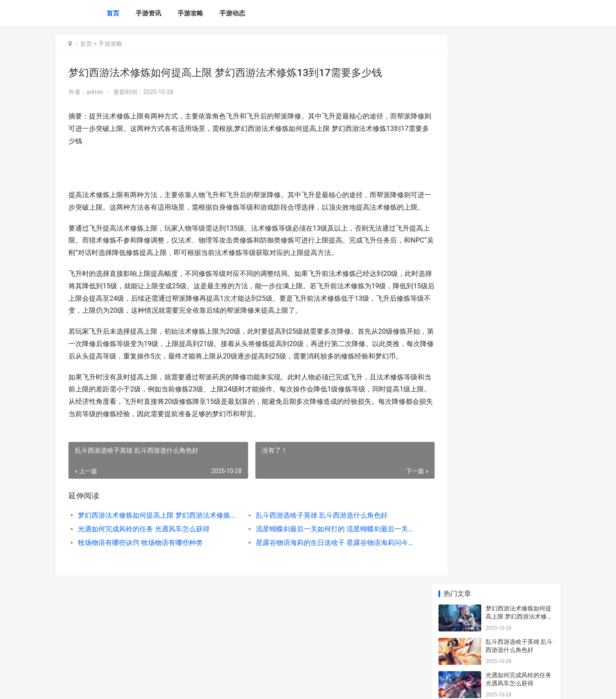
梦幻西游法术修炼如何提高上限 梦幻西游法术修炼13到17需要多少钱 (153, 540)
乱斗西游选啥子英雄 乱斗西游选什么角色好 (310, 540)
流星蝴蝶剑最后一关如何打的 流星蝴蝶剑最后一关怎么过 (318, 553)
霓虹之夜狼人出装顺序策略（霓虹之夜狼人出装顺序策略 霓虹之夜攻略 (518, 593)
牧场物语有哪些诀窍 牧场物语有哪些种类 (140, 567)
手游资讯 (148, 13)
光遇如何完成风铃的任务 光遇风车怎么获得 (144, 553)
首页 (113, 13)
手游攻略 (190, 13)
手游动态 (232, 13)
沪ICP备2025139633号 (172, 685)
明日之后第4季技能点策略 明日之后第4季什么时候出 (518, 493)
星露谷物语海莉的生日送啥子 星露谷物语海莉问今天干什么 (318, 567)
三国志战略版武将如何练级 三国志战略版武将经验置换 (519, 364)
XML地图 (210, 685)
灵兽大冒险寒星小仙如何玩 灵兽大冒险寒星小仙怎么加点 (519, 264)
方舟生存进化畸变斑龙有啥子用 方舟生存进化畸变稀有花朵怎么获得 (519, 626)
